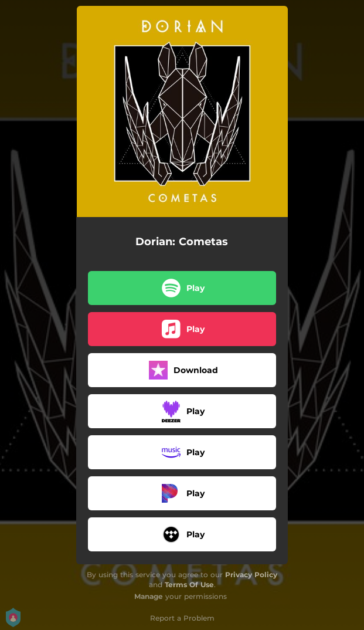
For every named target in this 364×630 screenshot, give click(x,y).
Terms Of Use (189, 585)
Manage (149, 596)
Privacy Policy (251, 575)
